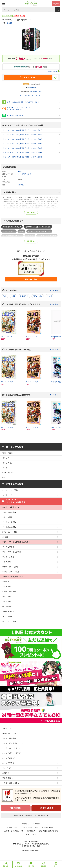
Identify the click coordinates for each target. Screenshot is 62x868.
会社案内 (26, 824)
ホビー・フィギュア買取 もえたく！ (16, 542)
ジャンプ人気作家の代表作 (47, 236)
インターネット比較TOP (12, 748)
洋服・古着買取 (8, 611)
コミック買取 (8, 517)
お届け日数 (24, 296)
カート (56, 866)
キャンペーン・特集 (10, 490)
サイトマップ (31, 835)
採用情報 (36, 824)
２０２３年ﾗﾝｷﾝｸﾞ (9, 231)
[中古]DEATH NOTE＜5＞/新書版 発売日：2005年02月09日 (22, 148)
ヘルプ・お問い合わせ (11, 783)
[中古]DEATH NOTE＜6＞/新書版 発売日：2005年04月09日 (22, 152)
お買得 (21, 231)
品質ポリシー (12, 827)
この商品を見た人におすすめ (33, 395)
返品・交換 (38, 296)
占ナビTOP (7, 768)
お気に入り (19, 866)
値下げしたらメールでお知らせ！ (31, 95)
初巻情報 (21, 185)
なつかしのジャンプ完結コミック (39, 231)
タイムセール (8, 495)
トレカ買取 (7, 562)
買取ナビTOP (7, 728)
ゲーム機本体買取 (9, 527)
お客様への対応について (14, 831)
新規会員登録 (48, 808)
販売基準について (36, 91)
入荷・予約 (31, 866)
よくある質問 (33, 290)
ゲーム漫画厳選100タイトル (12, 236)
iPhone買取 (7, 606)
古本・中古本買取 (9, 512)
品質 (5, 296)
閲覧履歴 (43, 866)
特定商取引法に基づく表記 (31, 846)
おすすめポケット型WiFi (12, 753)
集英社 (20, 171)
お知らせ (6, 773)
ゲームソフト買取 (9, 522)
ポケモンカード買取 (10, 567)
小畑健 (9, 23)
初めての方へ (8, 778)
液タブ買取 (7, 596)
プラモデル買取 (8, 557)
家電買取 (6, 582)
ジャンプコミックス (24, 174)
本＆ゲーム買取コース (11, 507)
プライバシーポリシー (29, 827)
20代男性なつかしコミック (12, 227)
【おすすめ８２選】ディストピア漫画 (38, 227)
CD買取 (5, 537)
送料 (13, 296)
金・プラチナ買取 (9, 621)
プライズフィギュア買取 (12, 552)
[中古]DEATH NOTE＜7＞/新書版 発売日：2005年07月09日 (22, 157)
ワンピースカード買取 (11, 572)
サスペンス (30, 236)
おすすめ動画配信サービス (13, 743)
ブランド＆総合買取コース (13, 577)
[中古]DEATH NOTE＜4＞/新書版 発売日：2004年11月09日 (22, 144)
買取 (57, 4)
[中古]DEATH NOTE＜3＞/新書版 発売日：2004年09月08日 (22, 139)
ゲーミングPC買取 (9, 591)
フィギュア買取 (8, 547)
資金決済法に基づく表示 (48, 831)
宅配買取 (17, 808)
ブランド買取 (8, 616)
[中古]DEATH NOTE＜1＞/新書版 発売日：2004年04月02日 (22, 130)
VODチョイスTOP (9, 733)
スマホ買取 (7, 601)
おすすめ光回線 (8, 763)
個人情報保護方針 (48, 827)
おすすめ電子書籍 (9, 738)
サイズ (49, 296)
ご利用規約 (31, 831)
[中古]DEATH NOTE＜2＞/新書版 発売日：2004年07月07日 (22, 135)
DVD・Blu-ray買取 (10, 532)
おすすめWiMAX (9, 758)
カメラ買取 (7, 587)
